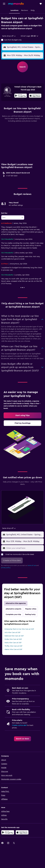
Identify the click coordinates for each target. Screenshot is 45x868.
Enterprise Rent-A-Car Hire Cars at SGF (19, 629)
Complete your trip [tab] (13, 614)
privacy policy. (6, 568)
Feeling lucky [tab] (30, 614)
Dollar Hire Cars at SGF (13, 639)
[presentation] (35, 96)
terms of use (32, 565)
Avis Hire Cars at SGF (12, 633)
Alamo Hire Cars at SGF (13, 649)
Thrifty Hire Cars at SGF (13, 646)
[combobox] (9, 36)
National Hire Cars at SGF (14, 636)
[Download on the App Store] (35, 96)
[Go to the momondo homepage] (16, 4)
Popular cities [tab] (31, 609)
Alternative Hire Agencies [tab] (16, 603)
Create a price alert (19, 725)
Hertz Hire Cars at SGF (13, 643)
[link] (22, 415)
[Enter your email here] (25, 548)
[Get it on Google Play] (21, 96)
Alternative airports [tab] (13, 609)
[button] (4, 4)
